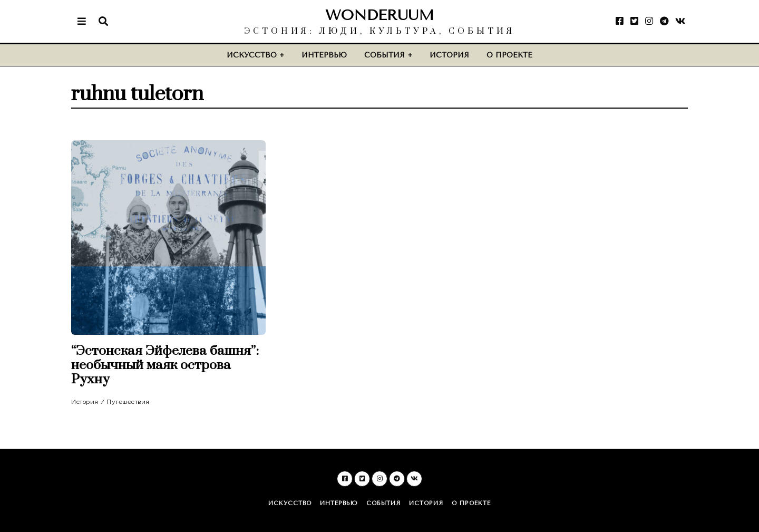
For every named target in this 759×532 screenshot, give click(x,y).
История (449, 55)
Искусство (252, 55)
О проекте (509, 55)
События (385, 55)
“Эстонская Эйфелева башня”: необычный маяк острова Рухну (165, 365)
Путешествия (128, 402)
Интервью (324, 55)
